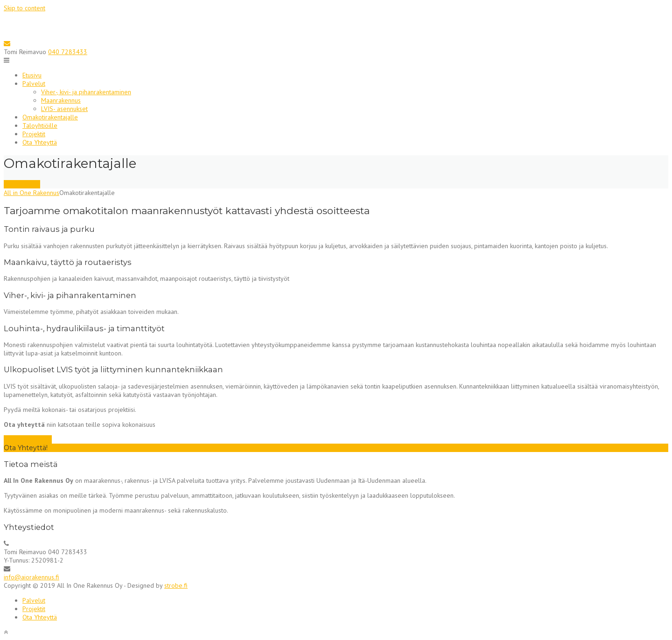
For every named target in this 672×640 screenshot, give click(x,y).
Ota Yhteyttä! (22, 184)
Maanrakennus (61, 100)
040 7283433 (68, 52)
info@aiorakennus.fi (31, 577)
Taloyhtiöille (40, 125)
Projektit (34, 134)
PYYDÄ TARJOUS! (28, 439)
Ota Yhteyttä (40, 142)
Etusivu (32, 75)
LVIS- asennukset (64, 109)
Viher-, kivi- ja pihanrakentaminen (86, 92)
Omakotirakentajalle (50, 117)
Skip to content (24, 8)
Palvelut (34, 83)
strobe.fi (176, 585)
